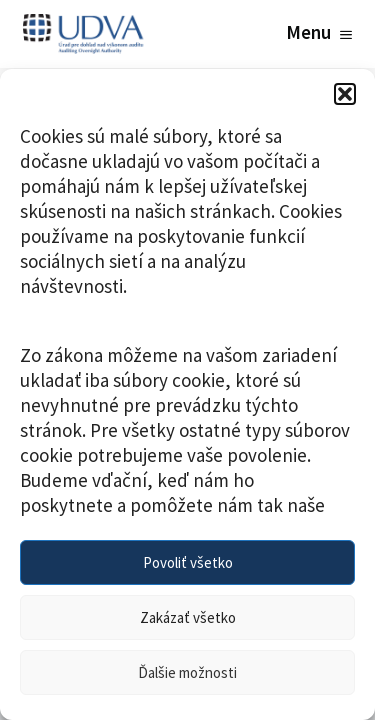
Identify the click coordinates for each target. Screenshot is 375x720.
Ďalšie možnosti (187, 672)
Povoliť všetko (188, 562)
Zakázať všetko (188, 617)
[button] (345, 94)
